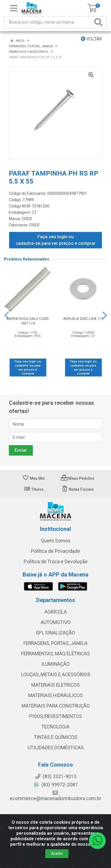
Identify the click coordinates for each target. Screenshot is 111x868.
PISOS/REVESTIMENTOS (56, 716)
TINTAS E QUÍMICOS (56, 737)
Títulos (34, 489)
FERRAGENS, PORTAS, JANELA (56, 643)
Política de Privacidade (56, 551)
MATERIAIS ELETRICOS (56, 685)
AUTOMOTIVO (56, 622)
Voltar (91, 39)
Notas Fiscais (77, 489)
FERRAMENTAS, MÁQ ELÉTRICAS (56, 654)
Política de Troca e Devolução (56, 562)
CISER (27, 219)
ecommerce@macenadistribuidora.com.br (56, 796)
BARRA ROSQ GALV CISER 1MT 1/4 (28, 321)
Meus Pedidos (78, 478)
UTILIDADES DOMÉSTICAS (56, 748)
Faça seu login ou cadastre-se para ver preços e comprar (56, 240)
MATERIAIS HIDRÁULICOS (56, 695)
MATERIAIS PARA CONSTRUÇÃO (56, 706)
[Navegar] (7, 315)
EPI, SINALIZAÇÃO (56, 633)
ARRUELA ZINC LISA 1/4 (83, 318)
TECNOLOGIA (56, 727)
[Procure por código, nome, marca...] (49, 22)
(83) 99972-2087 (56, 785)
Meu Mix (34, 478)
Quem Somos (56, 541)
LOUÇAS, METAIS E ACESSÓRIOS (56, 675)
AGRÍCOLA (56, 612)
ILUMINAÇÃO (56, 664)
